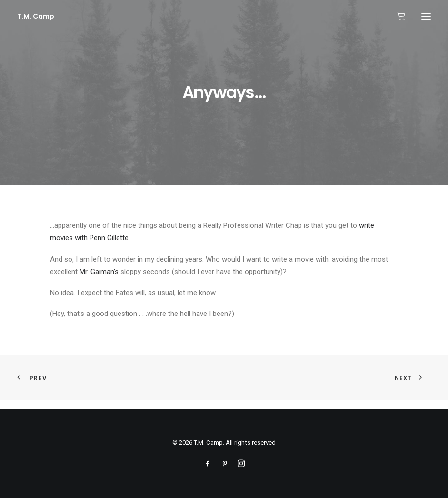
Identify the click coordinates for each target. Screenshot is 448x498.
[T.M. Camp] (36, 16)
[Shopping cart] (397, 16)
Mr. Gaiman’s (99, 272)
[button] (426, 16)
